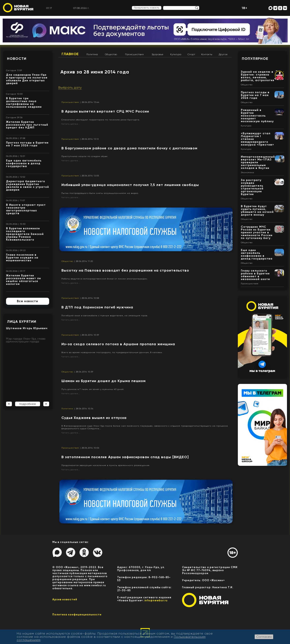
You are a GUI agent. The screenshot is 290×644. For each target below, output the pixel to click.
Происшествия (134, 54)
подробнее (28, 404)
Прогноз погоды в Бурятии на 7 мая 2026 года (27, 144)
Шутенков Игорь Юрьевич (27, 328)
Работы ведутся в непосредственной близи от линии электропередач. (105, 279)
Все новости (27, 301)
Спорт (191, 54)
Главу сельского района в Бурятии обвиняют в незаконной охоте (255, 275)
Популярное (255, 59)
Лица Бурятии (22, 321)
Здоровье (158, 54)
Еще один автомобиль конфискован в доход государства (24, 163)
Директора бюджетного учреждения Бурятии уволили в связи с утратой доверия (27, 186)
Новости (17, 59)
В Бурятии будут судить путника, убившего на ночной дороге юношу (257, 210)
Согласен (264, 637)
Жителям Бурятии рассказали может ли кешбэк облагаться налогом (23, 280)
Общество (111, 54)
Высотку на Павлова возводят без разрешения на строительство (125, 270)
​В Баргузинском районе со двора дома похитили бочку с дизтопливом (129, 148)
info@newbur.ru (156, 600)
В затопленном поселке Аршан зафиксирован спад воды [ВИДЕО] (125, 457)
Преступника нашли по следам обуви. (85, 156)
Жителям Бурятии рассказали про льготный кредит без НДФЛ (27, 125)
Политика (92, 54)
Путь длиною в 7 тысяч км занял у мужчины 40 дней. (93, 389)
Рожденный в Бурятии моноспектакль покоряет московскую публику (257, 116)
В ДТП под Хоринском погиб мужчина (97, 307)
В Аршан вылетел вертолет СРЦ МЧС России (105, 111)
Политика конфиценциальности (77, 615)
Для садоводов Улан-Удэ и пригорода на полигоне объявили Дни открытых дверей (27, 79)
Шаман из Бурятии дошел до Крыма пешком (104, 381)
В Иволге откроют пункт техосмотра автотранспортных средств (26, 209)
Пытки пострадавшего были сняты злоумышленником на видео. (100, 193)
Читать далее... (71, 124)
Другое (223, 54)
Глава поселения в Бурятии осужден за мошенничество (22, 258)
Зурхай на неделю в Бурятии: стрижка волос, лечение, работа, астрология (258, 76)
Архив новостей (65, 599)
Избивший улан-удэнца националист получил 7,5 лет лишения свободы (130, 185)
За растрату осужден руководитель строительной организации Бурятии (252, 187)
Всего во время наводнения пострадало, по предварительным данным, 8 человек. (112, 352)
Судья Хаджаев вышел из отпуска (94, 418)
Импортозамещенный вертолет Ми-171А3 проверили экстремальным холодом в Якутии (258, 162)
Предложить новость (147, 8)
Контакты (207, 54)
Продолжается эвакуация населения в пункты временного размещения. (106, 465)
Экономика (248, 173)
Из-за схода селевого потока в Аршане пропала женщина (118, 344)
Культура (176, 54)
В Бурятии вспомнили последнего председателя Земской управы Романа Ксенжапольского (25, 234)
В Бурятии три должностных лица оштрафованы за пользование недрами (24, 103)
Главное (70, 54)
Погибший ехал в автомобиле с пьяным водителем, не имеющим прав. (105, 316)
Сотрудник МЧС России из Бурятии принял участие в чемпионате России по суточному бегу (257, 232)
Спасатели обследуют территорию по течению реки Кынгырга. (101, 120)
